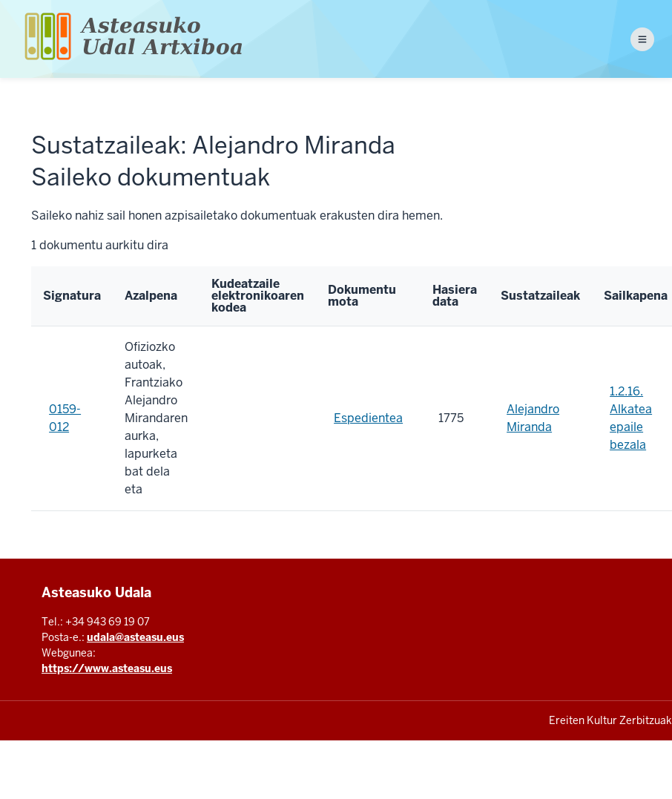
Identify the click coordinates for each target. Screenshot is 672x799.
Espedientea (368, 418)
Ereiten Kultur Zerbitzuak (610, 720)
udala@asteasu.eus (135, 637)
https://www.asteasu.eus (107, 668)
